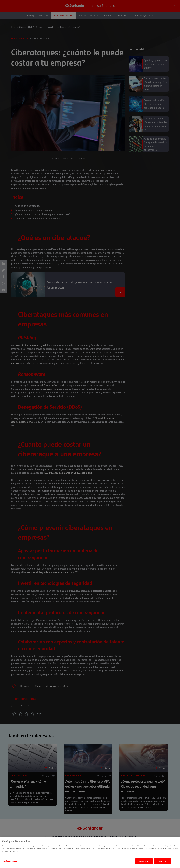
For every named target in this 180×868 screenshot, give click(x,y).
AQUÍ (165, 848)
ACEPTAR (163, 861)
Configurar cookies (10, 861)
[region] (90, 853)
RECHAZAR (144, 861)
